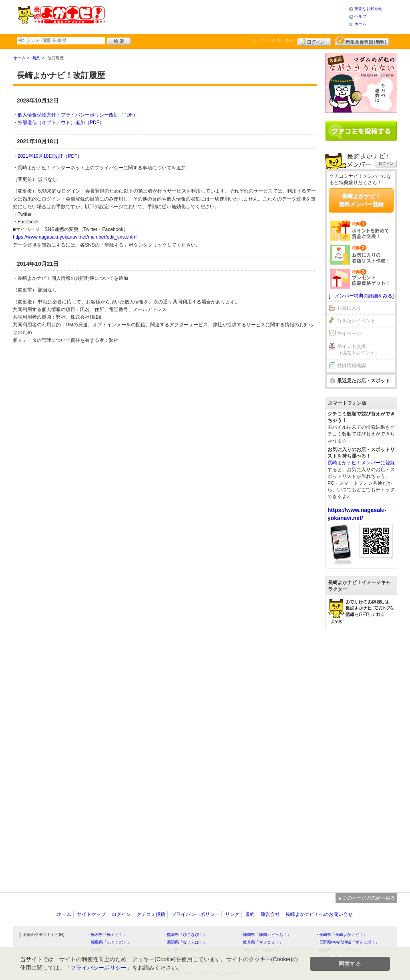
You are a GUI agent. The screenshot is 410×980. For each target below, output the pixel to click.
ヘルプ (360, 16)
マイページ (349, 333)
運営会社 (270, 914)
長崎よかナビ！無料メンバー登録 (361, 200)
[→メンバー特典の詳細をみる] (361, 296)
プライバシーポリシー (195, 914)
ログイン (314, 41)
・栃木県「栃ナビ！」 (107, 935)
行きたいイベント (356, 321)
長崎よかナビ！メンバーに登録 (361, 463)
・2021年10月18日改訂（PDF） (47, 156)
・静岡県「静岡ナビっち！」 (265, 935)
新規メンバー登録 (362, 41)
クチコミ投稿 (151, 914)
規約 (250, 914)
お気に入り (349, 308)
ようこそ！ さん (273, 40)
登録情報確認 (352, 365)
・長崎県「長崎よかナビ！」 (341, 935)
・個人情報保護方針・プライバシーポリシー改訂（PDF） (75, 115)
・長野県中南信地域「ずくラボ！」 (347, 942)
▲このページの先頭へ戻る (366, 898)
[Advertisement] (227, 16)
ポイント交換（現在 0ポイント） (358, 350)
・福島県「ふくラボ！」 (109, 942)
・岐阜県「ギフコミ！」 (261, 942)
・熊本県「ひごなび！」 (185, 935)
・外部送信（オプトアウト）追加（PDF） (58, 122)
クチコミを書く (361, 131)
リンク (232, 914)
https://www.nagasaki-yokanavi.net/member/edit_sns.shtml (75, 237)
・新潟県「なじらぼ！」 (185, 942)
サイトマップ (91, 914)
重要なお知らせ (368, 9)
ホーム (360, 24)
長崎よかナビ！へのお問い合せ (319, 914)
